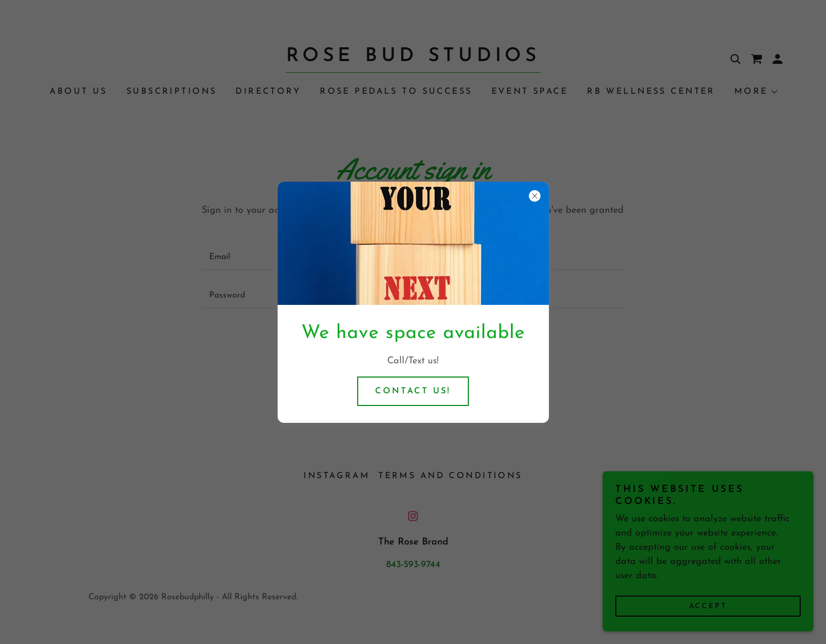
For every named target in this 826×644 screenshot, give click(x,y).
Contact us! (413, 391)
